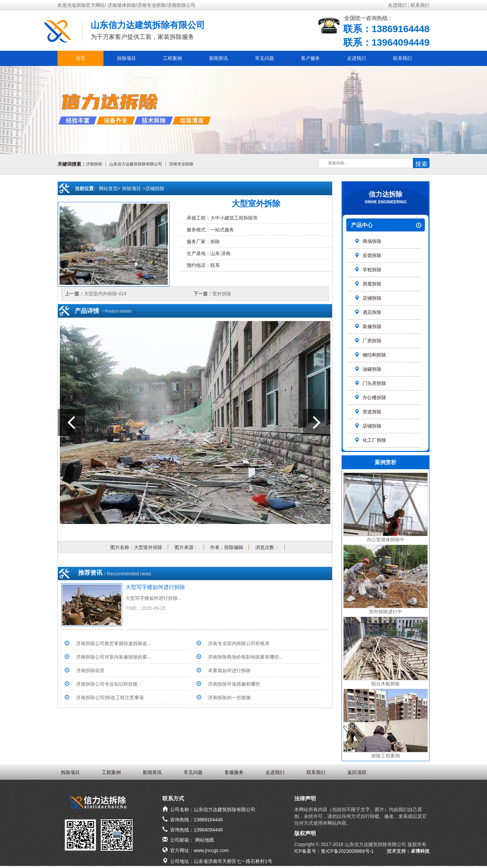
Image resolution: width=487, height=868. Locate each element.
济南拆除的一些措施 (229, 698)
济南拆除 (94, 164)
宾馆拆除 (368, 255)
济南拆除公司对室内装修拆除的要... (114, 657)
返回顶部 (357, 772)
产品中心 (386, 225)
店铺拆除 (368, 298)
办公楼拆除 (370, 397)
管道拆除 (368, 412)
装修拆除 (368, 326)
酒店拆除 (368, 312)
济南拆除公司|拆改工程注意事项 (110, 698)
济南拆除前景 (90, 670)
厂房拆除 (368, 341)
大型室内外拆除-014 (105, 294)
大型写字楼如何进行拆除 (155, 587)
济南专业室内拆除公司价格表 (239, 643)
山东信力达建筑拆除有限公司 (136, 164)
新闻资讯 (218, 58)
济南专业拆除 (181, 164)
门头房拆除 (370, 383)
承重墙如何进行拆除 (229, 670)
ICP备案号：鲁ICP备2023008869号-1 (334, 851)
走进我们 (397, 5)
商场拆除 (368, 241)
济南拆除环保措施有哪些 (234, 684)
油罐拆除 (368, 369)
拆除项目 (126, 58)
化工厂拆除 (370, 440)
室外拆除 (222, 294)
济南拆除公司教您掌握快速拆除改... (114, 643)
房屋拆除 (368, 284)
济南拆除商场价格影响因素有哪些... (246, 657)
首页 (80, 58)
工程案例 (172, 58)
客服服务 (234, 772)
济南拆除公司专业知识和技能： (109, 684)
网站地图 (205, 840)
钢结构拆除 (370, 355)
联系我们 (420, 5)
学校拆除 (368, 270)
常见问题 (264, 58)
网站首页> (110, 188)
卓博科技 (420, 851)
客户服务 (310, 58)
